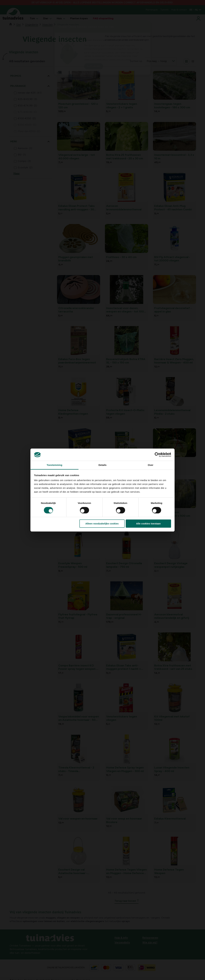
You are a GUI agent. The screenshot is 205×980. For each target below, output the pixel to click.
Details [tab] (102, 465)
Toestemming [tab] (54, 465)
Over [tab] (151, 465)
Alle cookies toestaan (148, 524)
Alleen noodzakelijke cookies (102, 524)
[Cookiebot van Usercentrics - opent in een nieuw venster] (157, 455)
